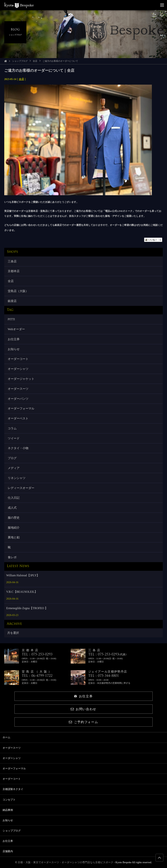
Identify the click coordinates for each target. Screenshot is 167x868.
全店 (35, 61)
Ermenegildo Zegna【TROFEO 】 (27, 608)
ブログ (12, 458)
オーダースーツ (18, 389)
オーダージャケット (21, 379)
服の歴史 (14, 518)
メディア (14, 468)
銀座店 (12, 301)
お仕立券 (14, 339)
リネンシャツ (17, 478)
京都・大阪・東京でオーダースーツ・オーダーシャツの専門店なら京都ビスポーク (66, 862)
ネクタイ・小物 (18, 448)
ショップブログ (20, 61)
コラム (12, 428)
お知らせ (14, 349)
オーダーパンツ (18, 399)
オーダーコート (18, 359)
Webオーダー (16, 329)
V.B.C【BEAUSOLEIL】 (22, 592)
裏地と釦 (14, 537)
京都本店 (14, 271)
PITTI (11, 319)
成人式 (12, 508)
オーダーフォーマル (21, 408)
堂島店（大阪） (18, 291)
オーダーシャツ (18, 369)
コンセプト (9, 800)
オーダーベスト (18, 418)
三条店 (12, 261)
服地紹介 (14, 528)
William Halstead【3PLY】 (23, 575)
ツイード (14, 438)
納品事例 (8, 810)
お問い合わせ (83, 709)
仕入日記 (14, 498)
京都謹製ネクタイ (13, 789)
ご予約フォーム (83, 722)
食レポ (12, 557)
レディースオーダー (21, 488)
